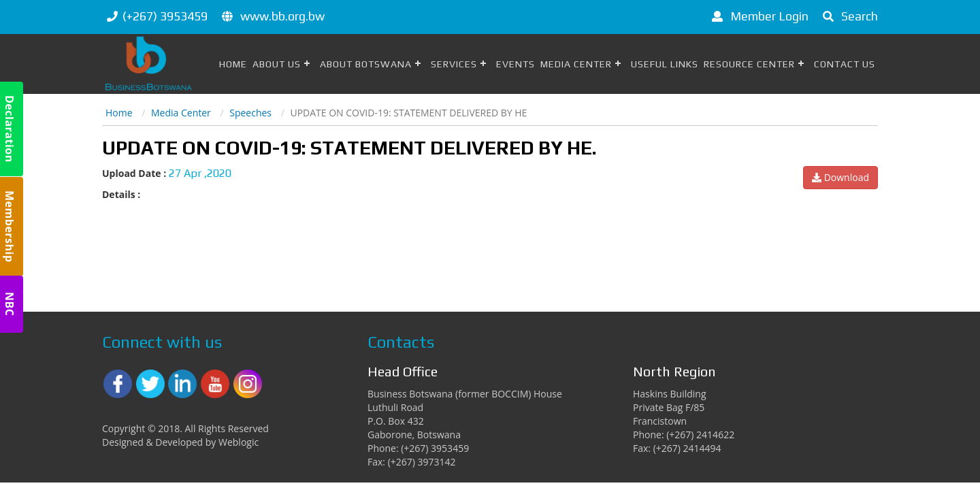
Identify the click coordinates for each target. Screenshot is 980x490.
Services (454, 64)
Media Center (576, 64)
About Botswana (366, 64)
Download (840, 177)
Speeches (250, 113)
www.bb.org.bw (282, 16)
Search (848, 16)
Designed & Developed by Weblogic (180, 442)
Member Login (758, 16)
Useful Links (665, 64)
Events (516, 64)
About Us (277, 64)
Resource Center (749, 64)
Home (233, 64)
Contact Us (845, 64)
